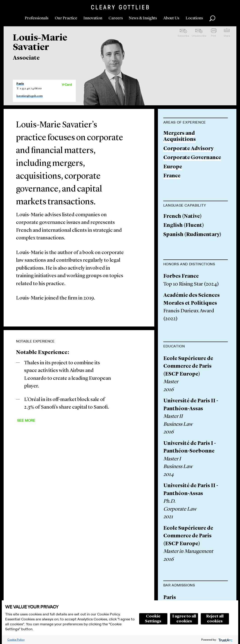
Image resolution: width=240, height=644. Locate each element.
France (172, 176)
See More (26, 420)
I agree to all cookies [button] (184, 619)
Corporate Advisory (188, 149)
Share (227, 36)
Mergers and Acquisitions (180, 137)
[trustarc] (225, 640)
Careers (116, 18)
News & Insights (143, 18)
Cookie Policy (16, 640)
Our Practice (66, 18)
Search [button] (212, 18)
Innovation (93, 18)
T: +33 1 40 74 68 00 (29, 89)
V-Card (67, 85)
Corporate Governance (192, 158)
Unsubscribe (199, 36)
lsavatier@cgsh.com (30, 96)
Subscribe (183, 36)
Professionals (37, 18)
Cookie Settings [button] (153, 619)
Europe (173, 167)
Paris (20, 84)
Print (213, 36)
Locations (194, 18)
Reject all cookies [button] (215, 619)
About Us (171, 18)
